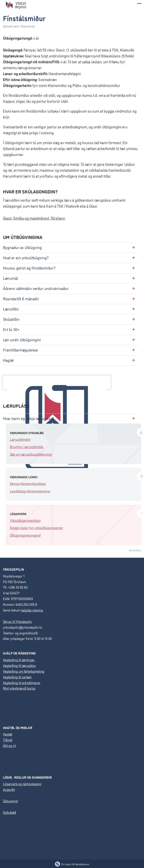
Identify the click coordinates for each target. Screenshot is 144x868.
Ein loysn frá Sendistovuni (72, 864)
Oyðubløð (10, 812)
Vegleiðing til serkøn (17, 677)
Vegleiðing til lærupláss (19, 665)
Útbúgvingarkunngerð (25, 535)
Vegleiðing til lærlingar (19, 660)
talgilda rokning (32, 610)
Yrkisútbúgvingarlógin (25, 520)
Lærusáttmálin (20, 439)
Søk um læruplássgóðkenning (31, 454)
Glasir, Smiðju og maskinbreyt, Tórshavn (34, 218)
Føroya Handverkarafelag (28, 483)
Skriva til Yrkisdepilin (17, 621)
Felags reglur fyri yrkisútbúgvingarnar (36, 528)
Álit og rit (9, 745)
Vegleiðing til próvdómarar (22, 683)
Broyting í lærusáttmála (26, 447)
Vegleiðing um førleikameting (24, 671)
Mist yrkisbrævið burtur (19, 688)
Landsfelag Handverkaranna (30, 491)
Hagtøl (8, 734)
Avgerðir (9, 789)
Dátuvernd (10, 801)
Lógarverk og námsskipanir (22, 784)
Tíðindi (8, 740)
